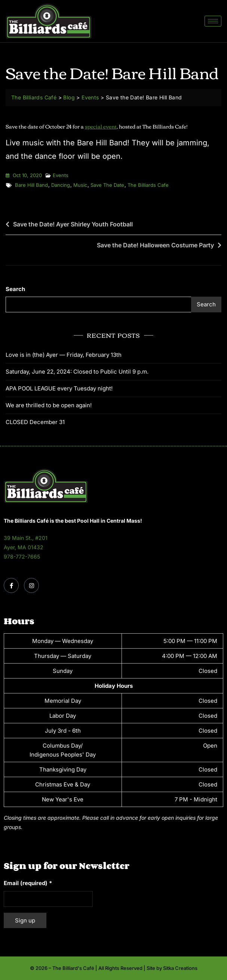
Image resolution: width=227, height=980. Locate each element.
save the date (107, 185)
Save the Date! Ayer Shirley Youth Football (73, 224)
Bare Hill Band (31, 185)
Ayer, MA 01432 (24, 547)
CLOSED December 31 (35, 422)
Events (61, 175)
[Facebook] (11, 585)
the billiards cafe (148, 185)
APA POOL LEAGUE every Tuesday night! (59, 388)
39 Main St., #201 (26, 538)
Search (15, 289)
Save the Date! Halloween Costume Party (155, 245)
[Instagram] (31, 585)
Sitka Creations (180, 968)
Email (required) (28, 883)
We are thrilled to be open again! (49, 405)
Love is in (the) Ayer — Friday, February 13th (64, 355)
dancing (61, 185)
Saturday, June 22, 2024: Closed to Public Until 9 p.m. (77, 372)
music (80, 185)
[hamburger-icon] (213, 21)
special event (101, 126)
